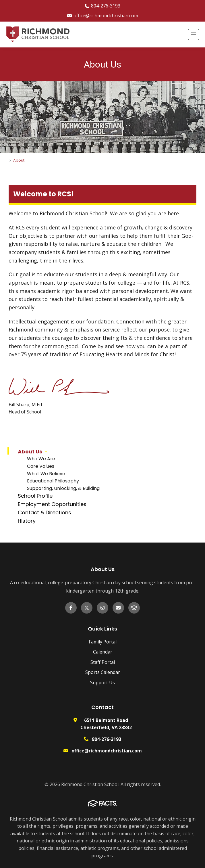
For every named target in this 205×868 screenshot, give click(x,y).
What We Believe (46, 474)
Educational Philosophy (53, 481)
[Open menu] (194, 35)
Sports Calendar (103, 672)
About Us (30, 452)
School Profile (35, 496)
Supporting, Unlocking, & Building (63, 488)
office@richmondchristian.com (103, 16)
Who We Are (41, 459)
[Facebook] (71, 608)
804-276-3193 (102, 6)
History (27, 521)
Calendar (103, 652)
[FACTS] (134, 608)
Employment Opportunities (52, 504)
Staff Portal (103, 662)
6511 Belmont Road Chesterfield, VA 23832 (106, 724)
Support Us (102, 683)
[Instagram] (102, 608)
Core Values (41, 466)
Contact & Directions (45, 512)
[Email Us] (118, 608)
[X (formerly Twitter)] (87, 608)
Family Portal (103, 642)
